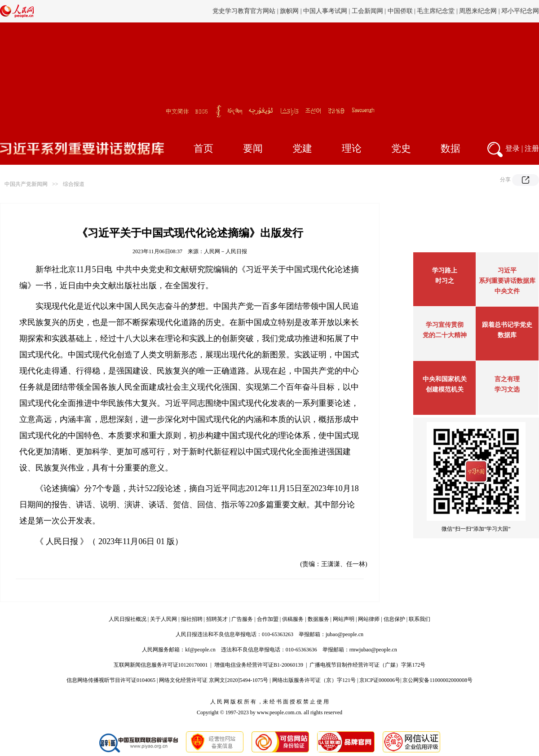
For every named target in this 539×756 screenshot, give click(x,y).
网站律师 (369, 619)
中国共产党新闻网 (26, 184)
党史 (401, 148)
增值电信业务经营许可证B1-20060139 (259, 665)
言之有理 (507, 379)
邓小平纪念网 (520, 11)
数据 (451, 148)
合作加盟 (268, 619)
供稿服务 (293, 619)
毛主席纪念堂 (436, 11)
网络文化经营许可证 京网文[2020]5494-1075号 (214, 680)
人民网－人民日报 (225, 251)
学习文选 (507, 389)
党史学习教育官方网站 (245, 11)
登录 (512, 148)
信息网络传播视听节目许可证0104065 (111, 680)
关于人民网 (163, 619)
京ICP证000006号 (380, 680)
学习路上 (445, 270)
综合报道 (74, 184)
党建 (302, 148)
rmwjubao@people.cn (373, 650)
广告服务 (242, 619)
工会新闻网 (367, 11)
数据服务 (318, 619)
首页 (203, 148)
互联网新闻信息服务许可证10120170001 (161, 665)
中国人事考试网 (325, 11)
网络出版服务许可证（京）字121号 (314, 680)
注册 (532, 148)
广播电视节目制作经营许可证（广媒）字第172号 (367, 665)
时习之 (445, 281)
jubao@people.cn (345, 634)
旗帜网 (289, 11)
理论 (352, 148)
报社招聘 (192, 619)
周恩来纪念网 (478, 11)
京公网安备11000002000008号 (437, 680)
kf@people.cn (200, 650)
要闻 (253, 148)
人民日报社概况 (128, 619)
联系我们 (420, 619)
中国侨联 (400, 11)
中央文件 (507, 291)
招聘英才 (217, 619)
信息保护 (394, 619)
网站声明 (344, 619)
